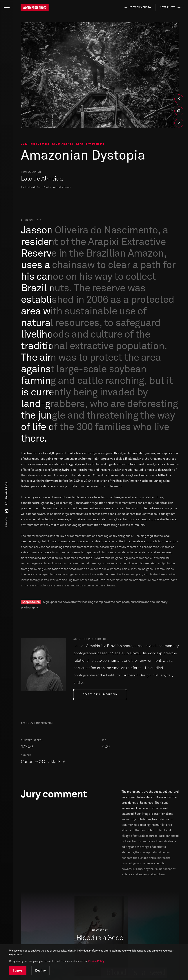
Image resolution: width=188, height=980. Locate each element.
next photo (171, 8)
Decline (40, 971)
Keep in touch (31, 602)
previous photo (137, 8)
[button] (7, 505)
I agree (18, 971)
